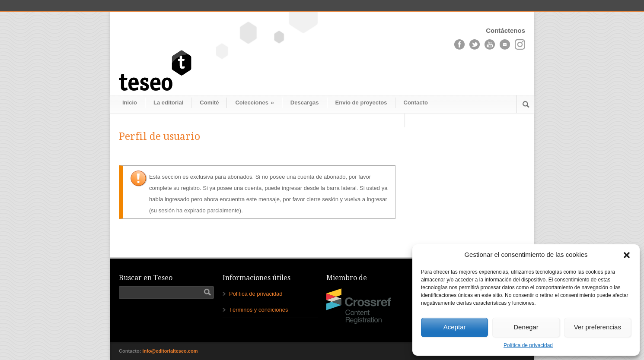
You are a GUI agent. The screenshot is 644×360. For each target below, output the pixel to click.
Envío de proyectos (361, 103)
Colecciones (254, 103)
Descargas (305, 103)
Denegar (526, 327)
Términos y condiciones (259, 310)
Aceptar (455, 327)
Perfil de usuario (159, 137)
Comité (209, 103)
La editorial (168, 103)
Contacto (416, 103)
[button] (627, 255)
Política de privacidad (528, 345)
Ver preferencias (598, 327)
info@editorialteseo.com (170, 351)
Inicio (130, 103)
